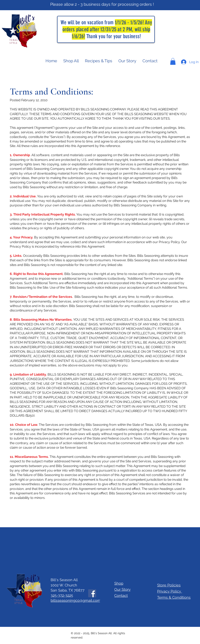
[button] (173, 61)
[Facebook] (92, 593)
